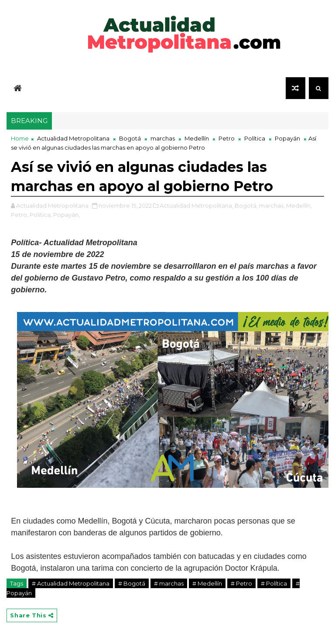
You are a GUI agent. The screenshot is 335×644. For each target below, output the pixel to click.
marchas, (272, 206)
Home (20, 138)
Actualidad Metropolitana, (197, 206)
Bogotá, (246, 206)
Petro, (20, 215)
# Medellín (207, 583)
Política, (41, 215)
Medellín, (299, 206)
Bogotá (130, 138)
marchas (163, 138)
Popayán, (67, 215)
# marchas (169, 583)
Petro (227, 138)
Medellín (197, 138)
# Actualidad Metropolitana (71, 583)
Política (255, 138)
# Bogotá (132, 583)
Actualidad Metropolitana (73, 138)
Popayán (287, 138)
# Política (274, 583)
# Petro (241, 583)
